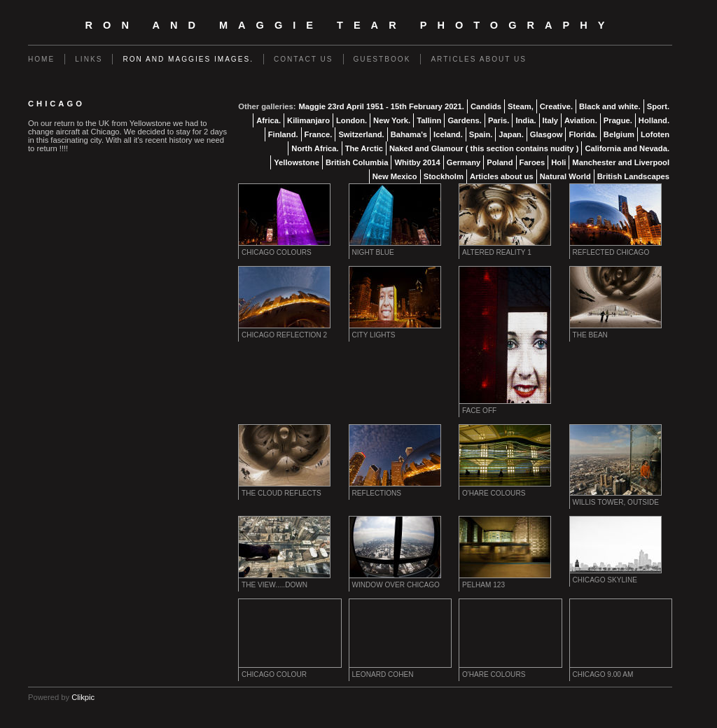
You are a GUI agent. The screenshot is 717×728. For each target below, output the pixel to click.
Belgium (619, 134)
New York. (392, 120)
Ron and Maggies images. (188, 59)
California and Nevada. (627, 148)
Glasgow (547, 134)
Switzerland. (361, 134)
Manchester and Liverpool (621, 162)
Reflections (377, 493)
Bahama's (409, 134)
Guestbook (382, 59)
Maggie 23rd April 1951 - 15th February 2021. (381, 106)
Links (89, 59)
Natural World (565, 176)
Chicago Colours (277, 252)
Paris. (499, 120)
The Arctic (364, 148)
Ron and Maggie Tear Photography (350, 25)
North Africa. (315, 148)
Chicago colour (274, 674)
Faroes (532, 162)
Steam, (521, 106)
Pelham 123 (483, 585)
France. (319, 134)
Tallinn (429, 120)
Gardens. (465, 120)
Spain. (481, 134)
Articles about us (479, 59)
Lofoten (655, 134)
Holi (558, 162)
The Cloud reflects (281, 493)
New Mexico (395, 176)
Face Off (479, 411)
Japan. (511, 134)
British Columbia (357, 162)
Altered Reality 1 (497, 252)
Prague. (618, 120)
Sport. (658, 106)
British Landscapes (633, 176)
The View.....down (274, 585)
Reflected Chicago (611, 252)
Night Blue (373, 252)
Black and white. (610, 106)
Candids (486, 106)
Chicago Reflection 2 (284, 335)
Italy (550, 120)
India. (525, 120)
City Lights (374, 335)
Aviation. (581, 120)
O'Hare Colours (494, 493)
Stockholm (444, 176)
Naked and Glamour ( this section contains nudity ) (484, 148)
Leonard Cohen (383, 674)
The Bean (590, 335)
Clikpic (83, 697)
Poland (500, 162)
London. (351, 120)
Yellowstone (297, 162)
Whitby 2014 (417, 162)
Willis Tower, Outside (616, 502)
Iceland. (448, 134)
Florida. (583, 134)
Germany (464, 162)
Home (41, 59)
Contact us (304, 59)
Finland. (283, 134)
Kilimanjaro (308, 120)
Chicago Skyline (605, 580)
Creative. (556, 106)
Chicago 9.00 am (603, 674)
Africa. (269, 120)
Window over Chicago (396, 585)
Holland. (654, 120)
